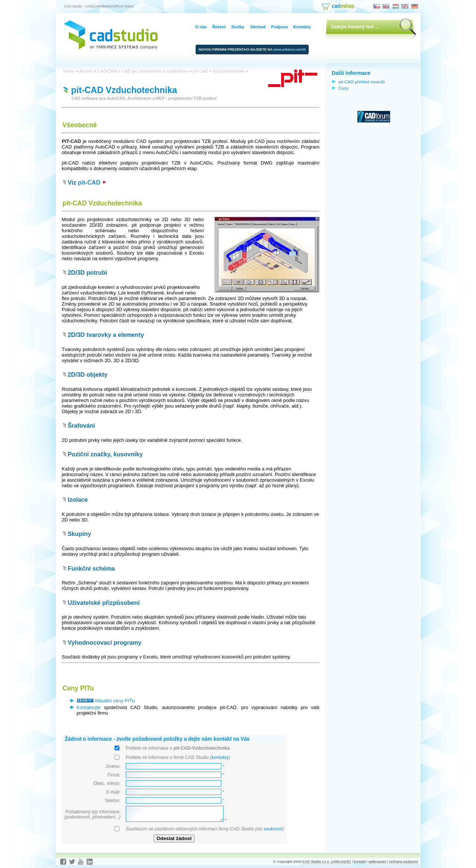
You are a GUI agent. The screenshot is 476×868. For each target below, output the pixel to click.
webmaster (377, 861)
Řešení (219, 27)
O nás (201, 27)
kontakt (359, 861)
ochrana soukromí (403, 861)
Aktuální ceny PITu (106, 701)
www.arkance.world (290, 50)
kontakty (220, 757)
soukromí (273, 829)
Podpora (279, 27)
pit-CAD (92, 182)
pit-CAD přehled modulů (361, 82)
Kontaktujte (89, 707)
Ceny (343, 88)
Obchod (258, 27)
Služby (238, 27)
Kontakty (302, 27)
